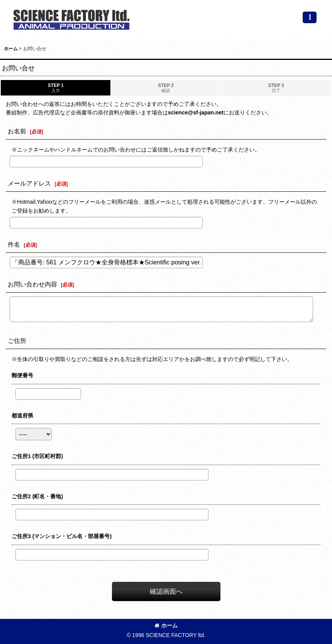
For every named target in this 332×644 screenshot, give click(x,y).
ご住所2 (37, 496)
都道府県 (22, 416)
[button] (310, 17)
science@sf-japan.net (196, 112)
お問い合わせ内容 (32, 284)
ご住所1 (37, 456)
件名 (14, 244)
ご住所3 (62, 536)
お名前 (17, 131)
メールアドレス (29, 183)
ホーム (166, 625)
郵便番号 (22, 375)
